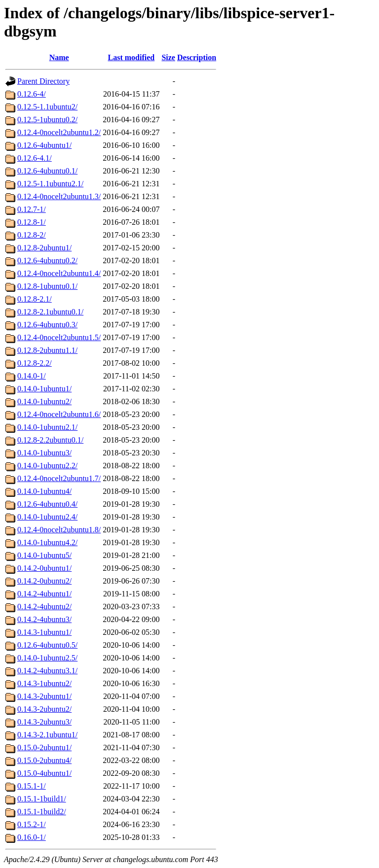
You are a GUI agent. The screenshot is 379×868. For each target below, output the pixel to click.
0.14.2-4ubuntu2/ (44, 607)
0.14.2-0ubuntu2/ (44, 581)
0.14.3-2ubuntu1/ (44, 696)
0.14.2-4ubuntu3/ (44, 619)
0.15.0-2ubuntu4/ (44, 760)
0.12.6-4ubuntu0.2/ (47, 260)
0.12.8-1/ (32, 222)
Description (197, 57)
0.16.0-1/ (32, 837)
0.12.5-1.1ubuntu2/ (47, 107)
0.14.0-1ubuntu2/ (44, 401)
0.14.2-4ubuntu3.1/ (47, 671)
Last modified (132, 57)
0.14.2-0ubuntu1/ (44, 568)
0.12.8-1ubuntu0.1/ (47, 286)
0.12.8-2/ (32, 235)
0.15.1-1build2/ (42, 812)
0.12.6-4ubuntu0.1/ (47, 171)
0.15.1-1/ (32, 786)
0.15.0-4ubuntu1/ (44, 773)
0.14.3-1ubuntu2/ (44, 683)
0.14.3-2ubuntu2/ (44, 709)
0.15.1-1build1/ (42, 799)
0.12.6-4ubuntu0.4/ (47, 504)
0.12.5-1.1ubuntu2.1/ (50, 184)
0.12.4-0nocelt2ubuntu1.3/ (59, 196)
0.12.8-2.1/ (35, 299)
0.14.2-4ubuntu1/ (44, 594)
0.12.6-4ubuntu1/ (44, 145)
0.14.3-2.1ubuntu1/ (47, 735)
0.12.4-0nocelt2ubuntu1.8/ (59, 530)
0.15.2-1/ (32, 824)
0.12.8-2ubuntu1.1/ (47, 350)
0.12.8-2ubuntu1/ (44, 248)
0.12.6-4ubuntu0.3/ (47, 325)
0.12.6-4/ (32, 94)
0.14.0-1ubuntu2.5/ (47, 658)
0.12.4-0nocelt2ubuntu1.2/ (59, 132)
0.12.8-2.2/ (35, 363)
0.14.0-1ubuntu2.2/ (47, 466)
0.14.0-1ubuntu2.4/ (47, 517)
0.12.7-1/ (32, 209)
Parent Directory (43, 81)
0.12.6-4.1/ (35, 158)
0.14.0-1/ (32, 376)
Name (59, 57)
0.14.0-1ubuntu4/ (44, 491)
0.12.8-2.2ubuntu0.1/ (50, 440)
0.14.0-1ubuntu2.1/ (47, 427)
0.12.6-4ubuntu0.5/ (47, 645)
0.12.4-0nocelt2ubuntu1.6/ (59, 414)
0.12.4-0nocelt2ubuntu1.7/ (59, 478)
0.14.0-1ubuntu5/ (44, 555)
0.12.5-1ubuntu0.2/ (47, 120)
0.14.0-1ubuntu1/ (44, 389)
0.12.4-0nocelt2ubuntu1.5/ (59, 337)
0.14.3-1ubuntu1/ (44, 632)
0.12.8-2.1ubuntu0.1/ (50, 312)
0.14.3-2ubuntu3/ (44, 722)
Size (168, 57)
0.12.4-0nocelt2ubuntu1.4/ (59, 273)
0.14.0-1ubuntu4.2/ (47, 542)
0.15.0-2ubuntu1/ (44, 747)
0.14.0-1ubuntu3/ (44, 453)
